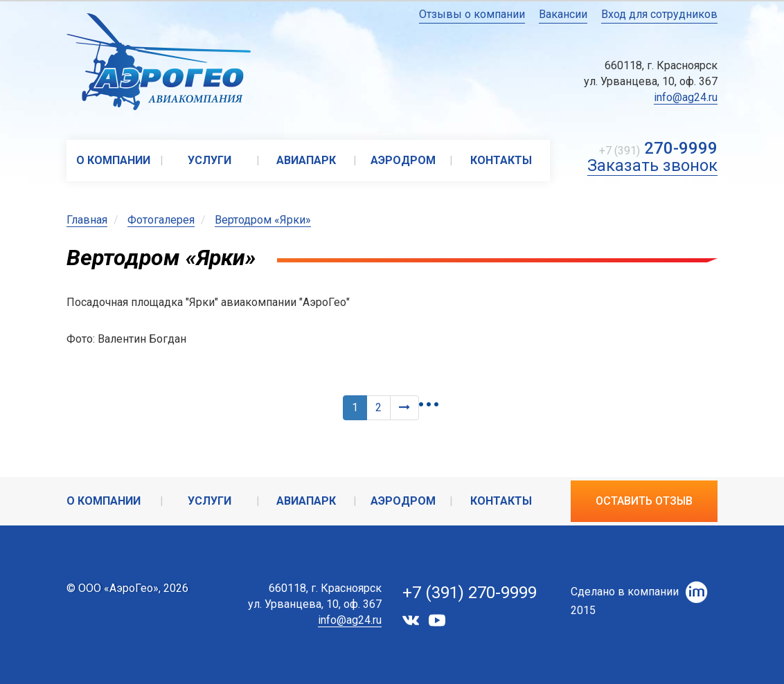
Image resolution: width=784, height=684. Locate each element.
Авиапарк (306, 160)
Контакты (501, 160)
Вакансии (563, 14)
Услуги (210, 160)
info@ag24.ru (686, 97)
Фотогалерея (161, 220)
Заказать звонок (652, 165)
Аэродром (403, 160)
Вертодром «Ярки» (263, 220)
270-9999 (681, 148)
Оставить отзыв (644, 501)
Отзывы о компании (472, 14)
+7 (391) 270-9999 (470, 593)
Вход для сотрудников (659, 14)
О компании (113, 160)
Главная (87, 220)
